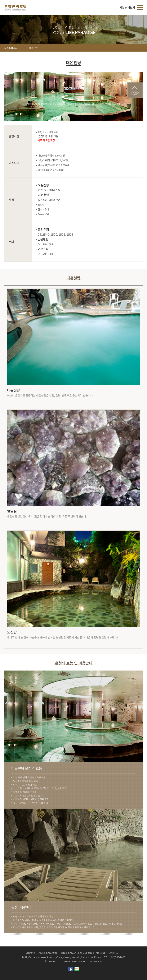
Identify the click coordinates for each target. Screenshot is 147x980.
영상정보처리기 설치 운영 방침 (76, 953)
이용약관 (30, 953)
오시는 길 (113, 953)
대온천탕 (33, 48)
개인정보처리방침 (48, 953)
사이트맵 (100, 953)
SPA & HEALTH (12, 48)
